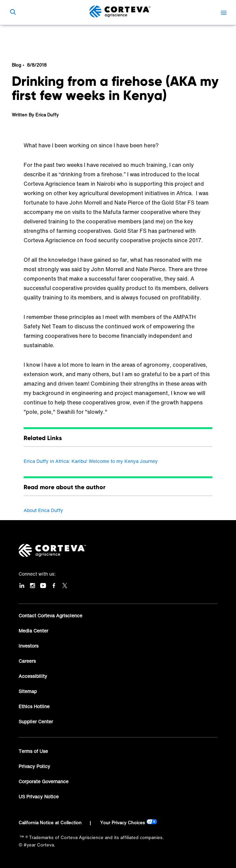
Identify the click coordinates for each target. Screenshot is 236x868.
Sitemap (28, 691)
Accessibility (33, 676)
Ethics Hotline (34, 706)
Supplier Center (36, 721)
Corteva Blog (35, 35)
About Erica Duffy (43, 510)
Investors (28, 646)
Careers (27, 661)
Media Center (33, 631)
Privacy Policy (34, 766)
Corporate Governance (43, 781)
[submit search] (13, 12)
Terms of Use (33, 751)
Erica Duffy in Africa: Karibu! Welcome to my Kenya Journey (91, 461)
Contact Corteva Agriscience (50, 616)
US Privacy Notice (39, 797)
